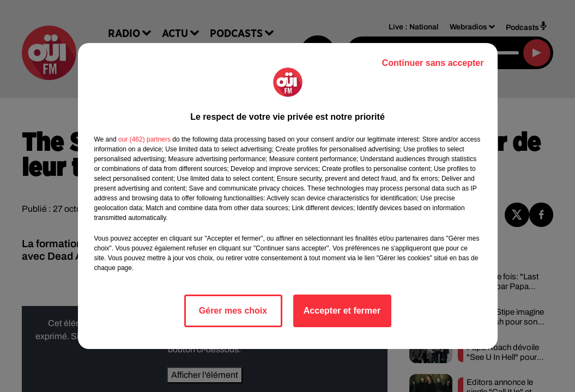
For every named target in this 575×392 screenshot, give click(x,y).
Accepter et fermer (342, 311)
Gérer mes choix (233, 311)
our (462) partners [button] (144, 139)
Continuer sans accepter (433, 63)
